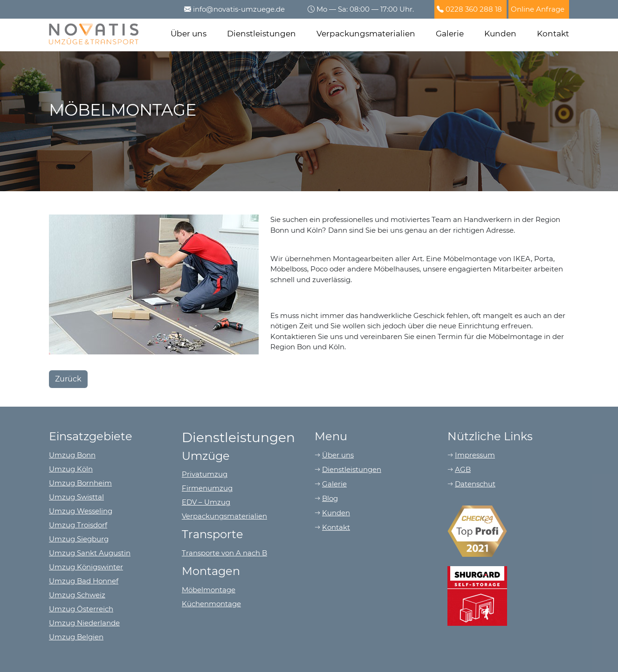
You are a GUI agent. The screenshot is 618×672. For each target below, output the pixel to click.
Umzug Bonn (72, 455)
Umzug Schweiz (77, 595)
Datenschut (475, 484)
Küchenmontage (211, 604)
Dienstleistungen (261, 34)
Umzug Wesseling (81, 511)
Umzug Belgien (76, 637)
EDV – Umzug (206, 502)
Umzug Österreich (81, 609)
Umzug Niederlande (84, 623)
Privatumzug (205, 474)
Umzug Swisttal (76, 497)
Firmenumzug (207, 488)
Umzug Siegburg (79, 539)
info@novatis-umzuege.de (239, 9)
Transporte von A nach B (224, 553)
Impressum (475, 455)
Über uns (189, 34)
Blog (330, 498)
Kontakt (553, 34)
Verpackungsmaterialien (366, 34)
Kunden (500, 34)
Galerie (450, 34)
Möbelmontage (209, 590)
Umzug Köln (71, 469)
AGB (463, 469)
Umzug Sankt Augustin (90, 553)
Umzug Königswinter (86, 567)
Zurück (68, 379)
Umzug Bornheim (80, 483)
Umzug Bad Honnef (84, 581)
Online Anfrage (538, 9)
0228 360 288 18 (474, 9)
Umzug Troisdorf (78, 525)
